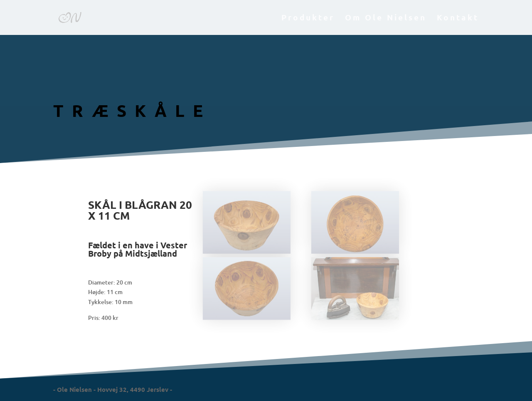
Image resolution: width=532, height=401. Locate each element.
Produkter (308, 19)
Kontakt (458, 19)
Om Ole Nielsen (386, 19)
